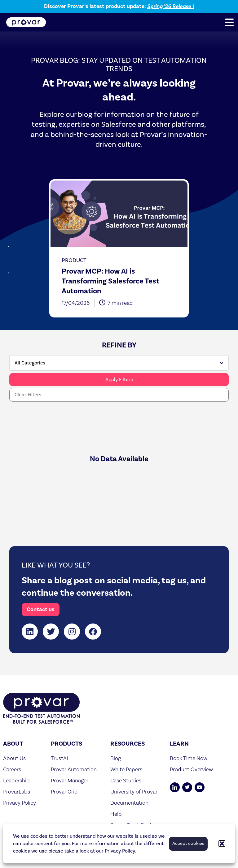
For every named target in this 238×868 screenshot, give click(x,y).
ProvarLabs (17, 791)
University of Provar (134, 791)
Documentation (129, 803)
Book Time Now (189, 758)
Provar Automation (74, 769)
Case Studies (126, 780)
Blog (116, 758)
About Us (14, 758)
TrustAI (59, 758)
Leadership (16, 780)
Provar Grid (64, 791)
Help (116, 814)
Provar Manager (70, 780)
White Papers (126, 769)
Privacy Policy (120, 851)
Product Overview (191, 769)
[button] (222, 844)
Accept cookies (188, 843)
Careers (12, 769)
